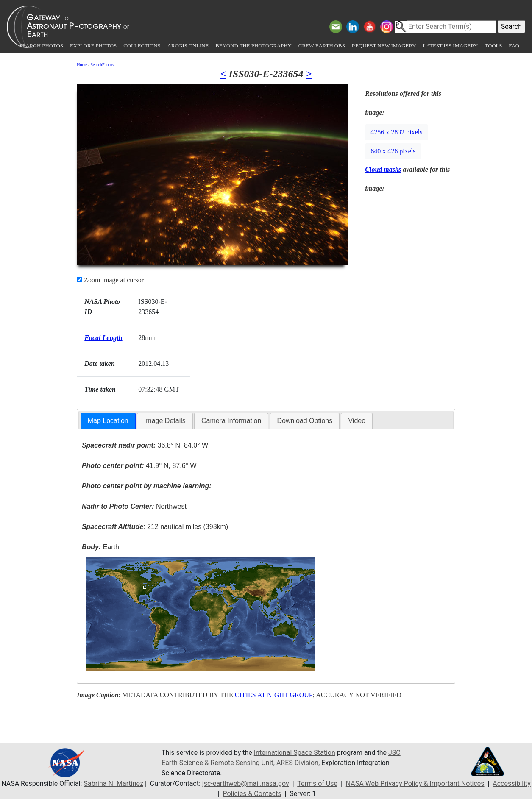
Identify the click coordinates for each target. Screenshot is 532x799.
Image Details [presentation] (165, 421)
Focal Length (103, 338)
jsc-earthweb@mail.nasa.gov (246, 784)
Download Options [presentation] (305, 421)
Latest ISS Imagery (450, 46)
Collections (142, 46)
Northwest (134, 506)
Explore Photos (93, 46)
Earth (100, 547)
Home (82, 65)
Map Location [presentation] (108, 421)
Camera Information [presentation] (231, 421)
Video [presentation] (357, 421)
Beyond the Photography (253, 46)
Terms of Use (317, 784)
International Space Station (295, 753)
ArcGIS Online (188, 46)
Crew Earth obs (322, 46)
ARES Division (297, 763)
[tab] (108, 421)
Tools (493, 46)
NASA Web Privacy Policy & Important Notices (415, 784)
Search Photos (41, 46)
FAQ (514, 46)
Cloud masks (383, 169)
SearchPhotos (102, 65)
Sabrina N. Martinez (113, 784)
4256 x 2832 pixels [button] (396, 132)
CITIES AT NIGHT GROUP (274, 695)
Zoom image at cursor (110, 280)
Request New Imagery (384, 46)
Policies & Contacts (252, 794)
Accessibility (512, 784)
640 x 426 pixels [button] (393, 151)
